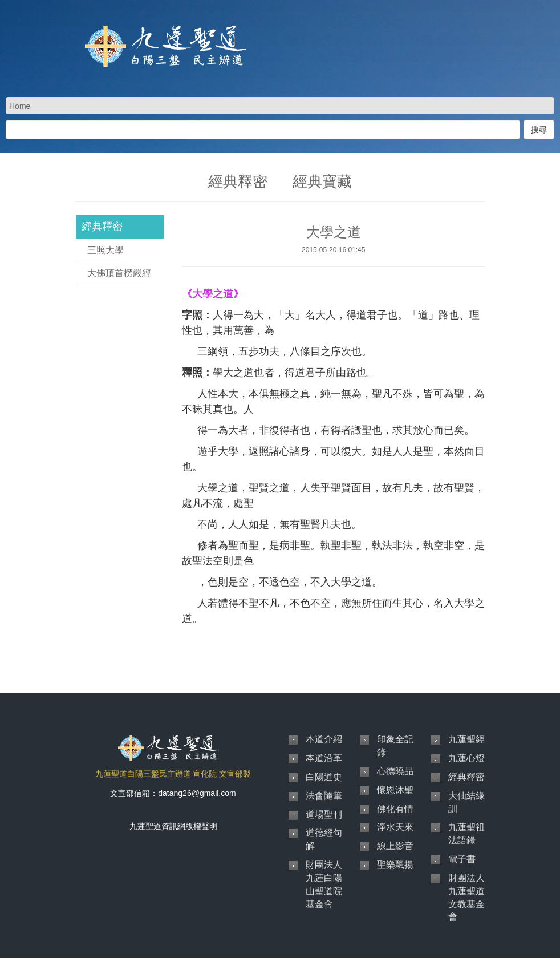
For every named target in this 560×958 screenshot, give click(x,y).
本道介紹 (324, 739)
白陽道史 (324, 777)
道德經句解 (324, 839)
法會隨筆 (324, 796)
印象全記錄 (395, 746)
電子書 (462, 859)
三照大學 (105, 250)
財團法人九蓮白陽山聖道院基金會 (324, 884)
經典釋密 (102, 227)
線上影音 (395, 846)
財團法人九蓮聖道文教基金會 (466, 898)
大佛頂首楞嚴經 (119, 273)
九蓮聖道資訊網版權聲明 (173, 826)
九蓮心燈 (466, 758)
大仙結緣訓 (466, 802)
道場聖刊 (324, 814)
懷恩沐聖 (395, 790)
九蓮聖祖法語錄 (466, 834)
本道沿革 (324, 758)
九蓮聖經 (466, 739)
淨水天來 (395, 827)
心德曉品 (395, 771)
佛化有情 (395, 809)
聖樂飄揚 (395, 865)
